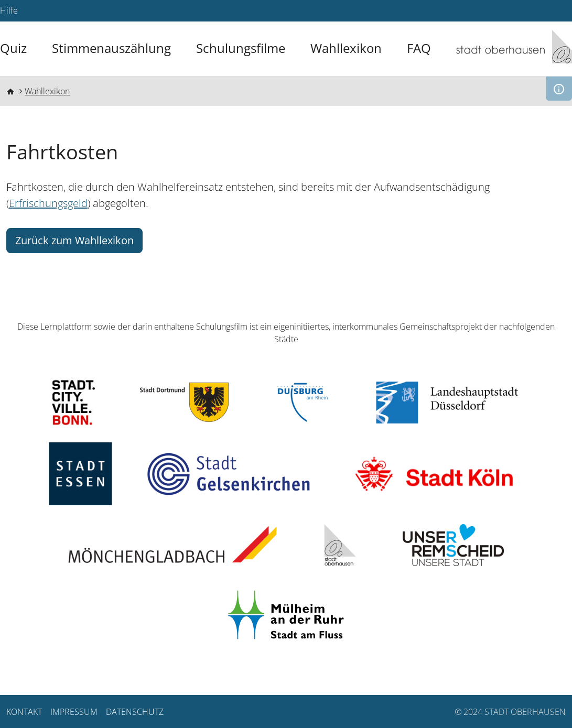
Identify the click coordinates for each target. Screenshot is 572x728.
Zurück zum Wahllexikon (74, 240)
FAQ (419, 48)
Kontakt (24, 712)
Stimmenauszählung (111, 48)
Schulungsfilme (241, 48)
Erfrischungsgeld (48, 203)
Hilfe (9, 10)
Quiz (13, 48)
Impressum (74, 712)
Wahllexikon (346, 48)
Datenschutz (135, 712)
